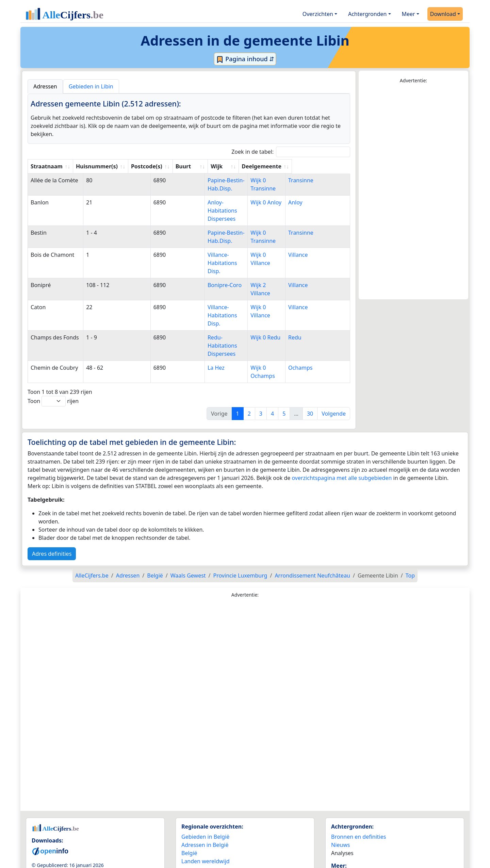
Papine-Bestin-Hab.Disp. (220, 180)
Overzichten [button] (318, 14)
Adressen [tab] (45, 86)
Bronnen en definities (358, 804)
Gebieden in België (205, 804)
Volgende (334, 381)
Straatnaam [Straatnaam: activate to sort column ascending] (47, 166)
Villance (310, 247)
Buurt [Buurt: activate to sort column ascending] (196, 166)
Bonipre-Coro (206, 269)
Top (410, 543)
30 (310, 381)
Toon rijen (53, 369)
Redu (306, 313)
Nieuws (340, 812)
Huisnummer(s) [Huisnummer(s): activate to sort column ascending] (109, 166)
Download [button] (443, 14)
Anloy (307, 202)
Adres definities (52, 521)
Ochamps (312, 335)
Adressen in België (205, 812)
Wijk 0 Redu (273, 313)
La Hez (197, 335)
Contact (341, 851)
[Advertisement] (413, 192)
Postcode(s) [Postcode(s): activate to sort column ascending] (160, 166)
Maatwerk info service (359, 843)
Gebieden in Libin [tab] (91, 86)
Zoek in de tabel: (291, 152)
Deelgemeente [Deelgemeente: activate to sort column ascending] (319, 166)
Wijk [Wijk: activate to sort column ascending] (264, 166)
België (189, 820)
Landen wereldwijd (206, 829)
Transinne (312, 180)
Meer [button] (409, 14)
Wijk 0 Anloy (274, 202)
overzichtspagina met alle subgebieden (342, 445)
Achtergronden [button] (367, 14)
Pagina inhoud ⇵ (245, 59)
